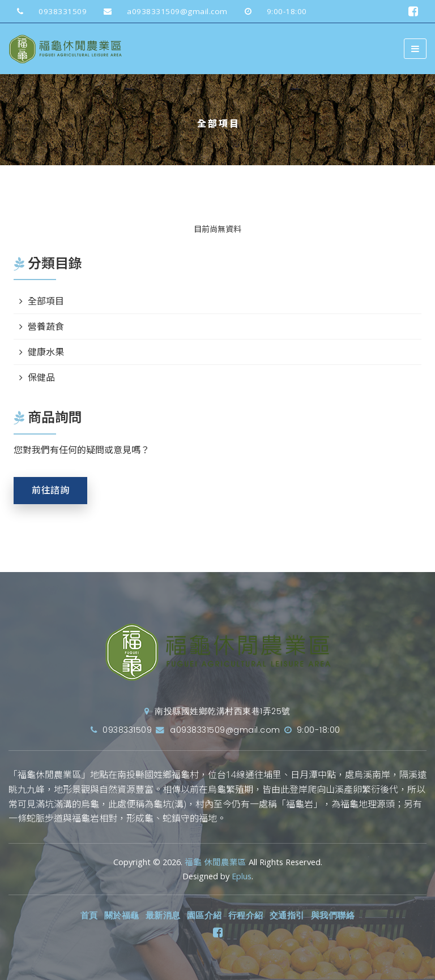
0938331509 (48, 11)
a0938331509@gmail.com (161, 11)
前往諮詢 (50, 490)
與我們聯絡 (333, 915)
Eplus (242, 876)
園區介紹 (204, 915)
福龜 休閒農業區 (216, 862)
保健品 (41, 377)
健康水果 (46, 352)
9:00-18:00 (272, 11)
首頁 (89, 915)
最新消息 (163, 915)
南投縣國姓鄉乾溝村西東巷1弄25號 (217, 711)
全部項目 (46, 301)
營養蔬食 (46, 326)
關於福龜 (122, 915)
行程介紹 (246, 915)
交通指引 (287, 915)
